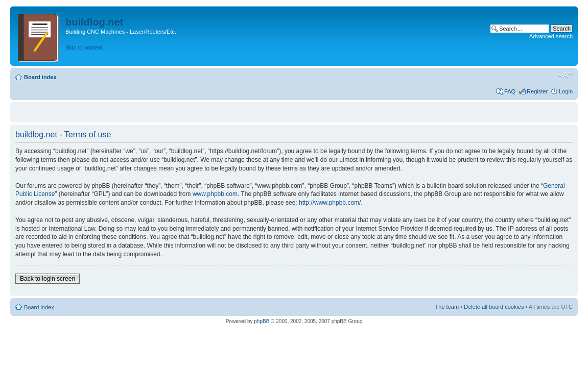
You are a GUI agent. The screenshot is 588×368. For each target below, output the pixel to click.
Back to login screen (48, 279)
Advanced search (551, 36)
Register (537, 91)
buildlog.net (94, 22)
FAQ (510, 91)
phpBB (262, 321)
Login (566, 91)
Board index (40, 77)
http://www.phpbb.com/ (330, 203)
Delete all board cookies (494, 307)
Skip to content (84, 47)
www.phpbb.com (215, 194)
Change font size (565, 75)
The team (447, 307)
